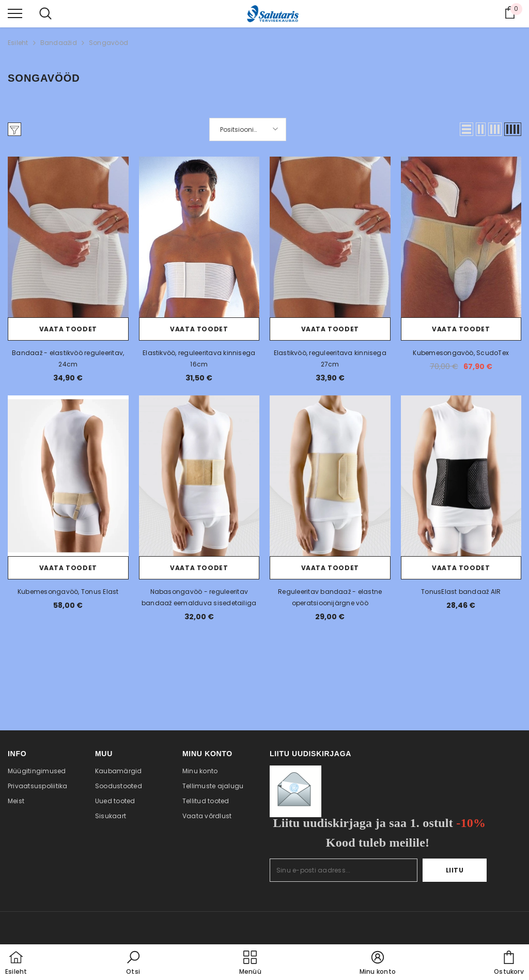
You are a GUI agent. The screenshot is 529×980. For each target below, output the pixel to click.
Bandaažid (59, 43)
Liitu (455, 870)
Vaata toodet (68, 329)
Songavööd (108, 43)
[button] (466, 129)
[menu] (15, 13)
